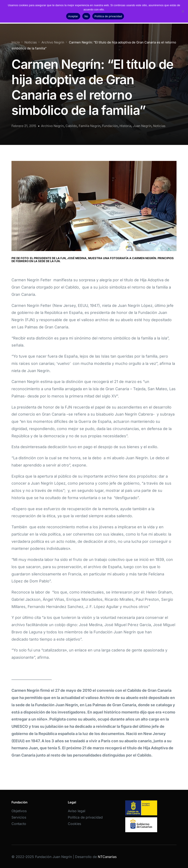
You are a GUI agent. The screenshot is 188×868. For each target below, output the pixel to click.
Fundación (110, 126)
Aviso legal (77, 811)
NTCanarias (107, 857)
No (86, 16)
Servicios (19, 817)
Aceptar (73, 16)
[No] (183, 11)
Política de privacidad (85, 817)
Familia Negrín (90, 126)
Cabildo (71, 126)
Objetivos (19, 811)
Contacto (19, 824)
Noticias (159, 126)
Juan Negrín (142, 126)
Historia (125, 126)
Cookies (74, 824)
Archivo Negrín (52, 126)
